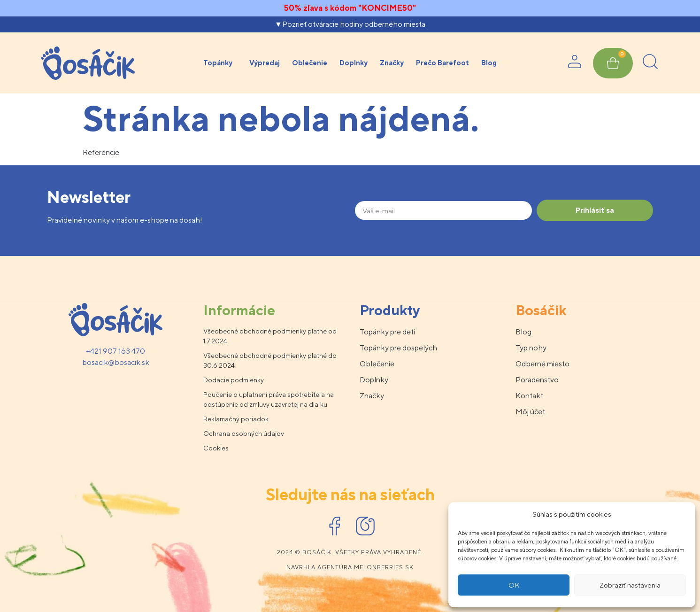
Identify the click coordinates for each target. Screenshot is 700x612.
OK (514, 585)
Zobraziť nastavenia (630, 585)
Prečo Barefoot (442, 63)
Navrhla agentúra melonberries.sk (350, 567)
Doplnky (354, 63)
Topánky (220, 63)
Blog (489, 63)
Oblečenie (310, 63)
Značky (392, 63)
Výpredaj (265, 63)
